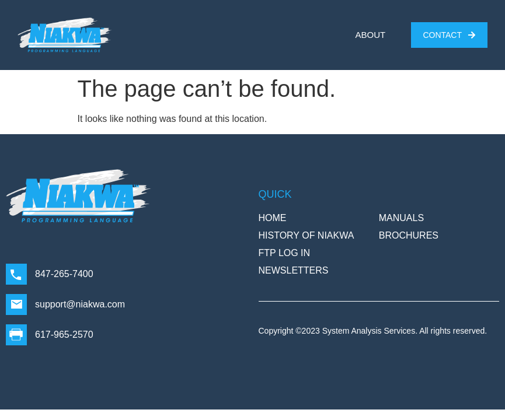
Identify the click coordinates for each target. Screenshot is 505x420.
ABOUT (371, 35)
